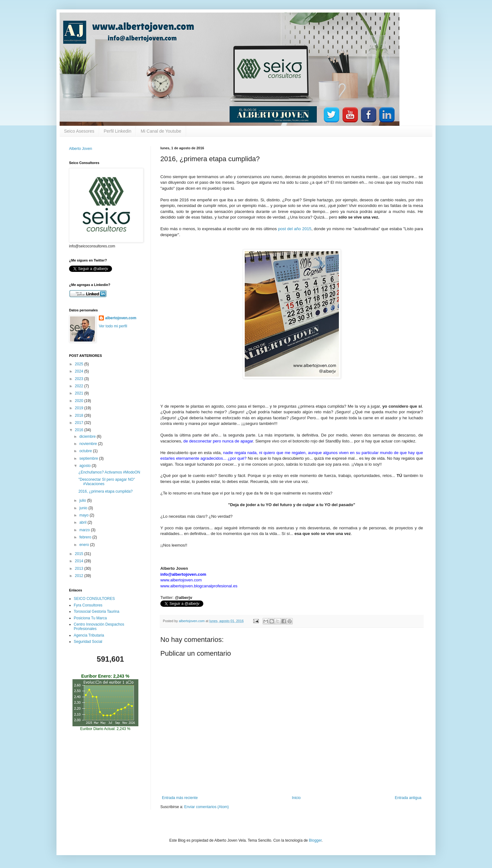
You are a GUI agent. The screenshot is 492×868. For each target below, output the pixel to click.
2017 (80, 423)
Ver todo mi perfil (113, 326)
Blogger (315, 840)
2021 (80, 393)
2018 (80, 415)
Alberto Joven (80, 149)
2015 (80, 554)
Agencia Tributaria (89, 635)
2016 (80, 430)
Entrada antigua (408, 798)
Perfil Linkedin (118, 131)
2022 (80, 386)
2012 (80, 576)
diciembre (88, 437)
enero (85, 545)
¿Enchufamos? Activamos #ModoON (109, 472)
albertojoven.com (121, 318)
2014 (80, 561)
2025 (80, 364)
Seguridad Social (88, 642)
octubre (86, 451)
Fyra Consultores (88, 605)
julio (83, 500)
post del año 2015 (295, 229)
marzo (85, 530)
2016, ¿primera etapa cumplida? (106, 491)
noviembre (89, 444)
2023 (80, 379)
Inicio (296, 798)
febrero (86, 537)
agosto (86, 466)
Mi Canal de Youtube (161, 131)
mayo (85, 515)
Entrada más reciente (180, 798)
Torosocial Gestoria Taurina (96, 611)
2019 (80, 408)
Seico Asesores (79, 131)
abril (83, 522)
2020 (80, 401)
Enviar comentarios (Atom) (206, 807)
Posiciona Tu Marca (90, 618)
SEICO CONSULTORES (94, 599)
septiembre (89, 458)
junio (84, 508)
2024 (80, 371)
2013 (80, 569)
